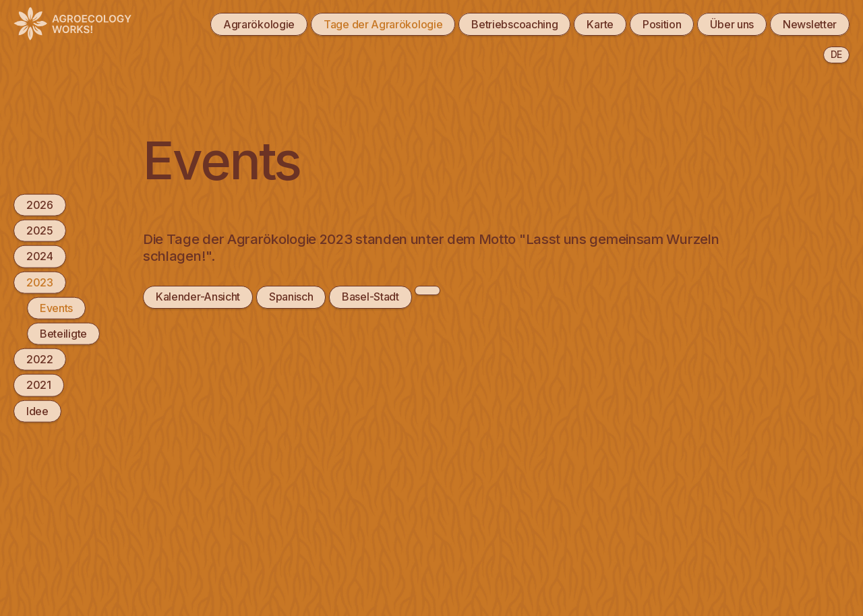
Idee (37, 410)
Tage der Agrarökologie (383, 24)
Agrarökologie (259, 24)
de (836, 54)
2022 (40, 359)
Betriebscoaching (514, 24)
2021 (39, 385)
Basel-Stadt (370, 297)
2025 (40, 230)
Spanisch (291, 297)
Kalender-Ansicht (198, 297)
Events (56, 307)
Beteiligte (63, 334)
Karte (600, 24)
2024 (40, 256)
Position (662, 24)
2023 (40, 282)
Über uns (732, 24)
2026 (40, 205)
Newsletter (810, 24)
